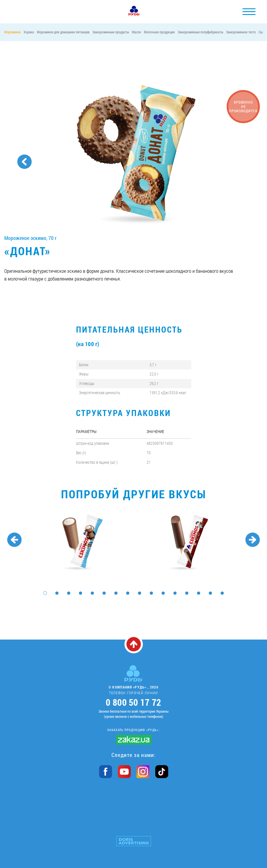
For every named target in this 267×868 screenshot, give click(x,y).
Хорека (29, 32)
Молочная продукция (159, 32)
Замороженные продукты (111, 32)
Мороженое (13, 32)
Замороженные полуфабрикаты (200, 32)
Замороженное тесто (241, 32)
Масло (137, 32)
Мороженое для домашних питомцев (63, 32)
